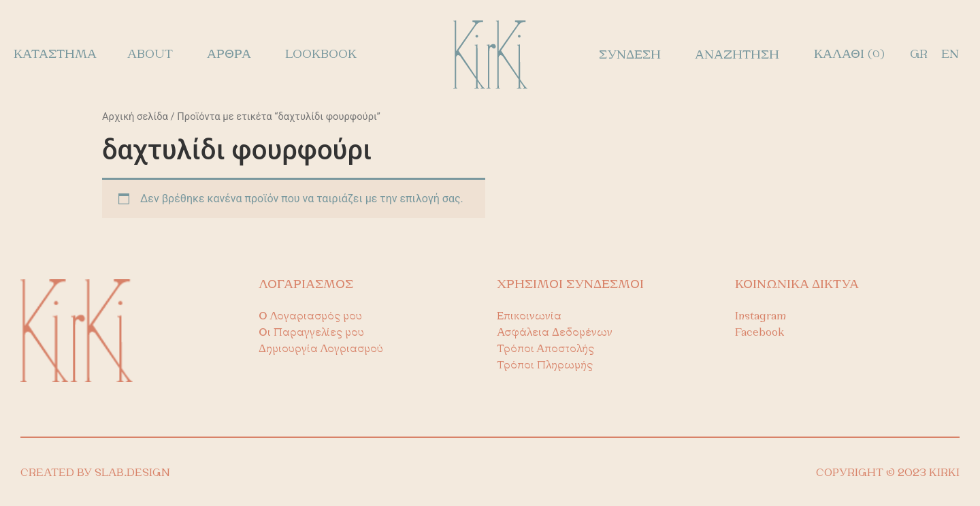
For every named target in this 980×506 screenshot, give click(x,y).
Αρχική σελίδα (135, 116)
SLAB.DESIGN (132, 473)
